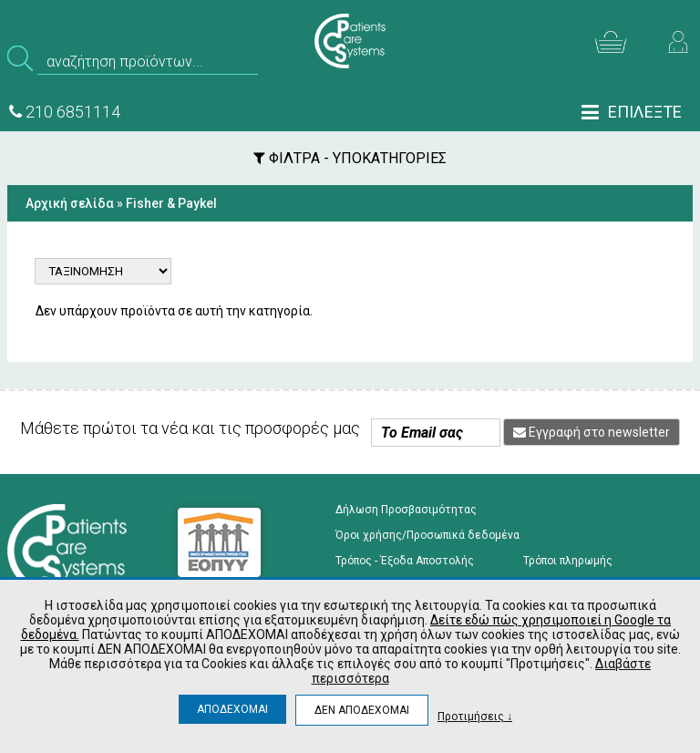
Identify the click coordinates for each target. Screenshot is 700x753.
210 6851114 (65, 112)
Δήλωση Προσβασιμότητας (406, 510)
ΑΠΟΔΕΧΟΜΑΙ (232, 709)
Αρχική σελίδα (70, 203)
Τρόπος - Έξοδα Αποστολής (405, 561)
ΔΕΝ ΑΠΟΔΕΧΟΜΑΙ (362, 710)
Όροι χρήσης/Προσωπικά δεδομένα (427, 535)
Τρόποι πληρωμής (568, 561)
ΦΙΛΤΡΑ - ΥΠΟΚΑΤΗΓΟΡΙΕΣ (350, 158)
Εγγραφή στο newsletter (592, 432)
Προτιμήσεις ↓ (475, 716)
